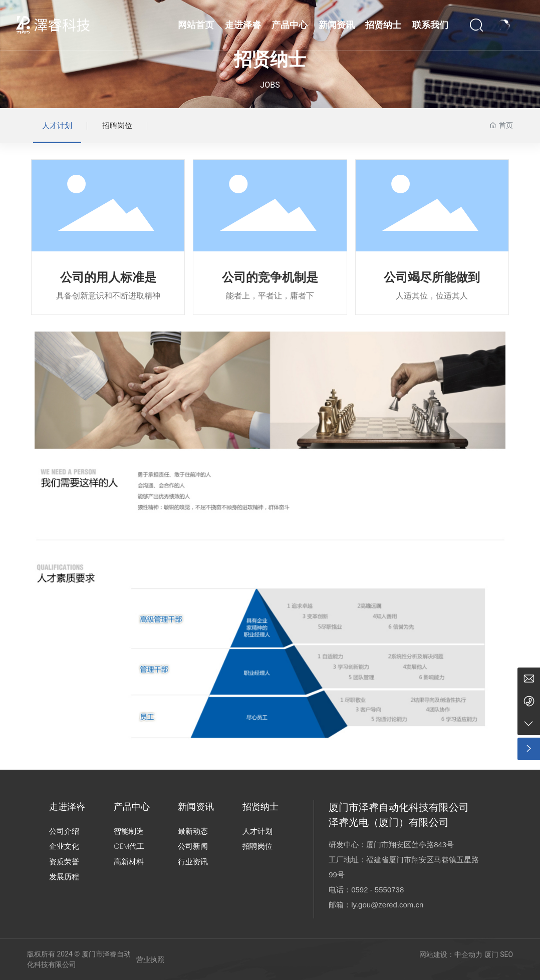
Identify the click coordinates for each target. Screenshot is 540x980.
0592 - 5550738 (377, 890)
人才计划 (57, 126)
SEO (506, 954)
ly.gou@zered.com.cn (387, 905)
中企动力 (468, 954)
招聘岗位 (117, 126)
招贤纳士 (270, 60)
